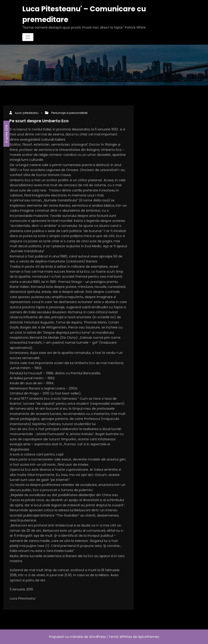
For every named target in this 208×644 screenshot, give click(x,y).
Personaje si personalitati (69, 113)
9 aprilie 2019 (6, 134)
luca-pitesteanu (27, 113)
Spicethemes (149, 637)
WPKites (126, 637)
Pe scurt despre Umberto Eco (39, 121)
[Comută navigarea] (28, 37)
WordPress (97, 637)
